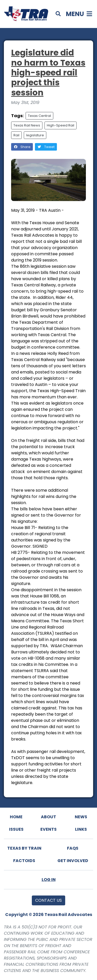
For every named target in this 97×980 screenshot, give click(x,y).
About (48, 817)
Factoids (24, 861)
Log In (49, 880)
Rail (16, 135)
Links (81, 829)
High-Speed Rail (61, 125)
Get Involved (73, 861)
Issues (16, 829)
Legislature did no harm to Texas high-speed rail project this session (48, 72)
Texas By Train (24, 848)
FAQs (73, 848)
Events (48, 829)
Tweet (46, 147)
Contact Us (48, 900)
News (81, 817)
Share (22, 147)
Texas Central (39, 116)
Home (16, 817)
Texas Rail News (27, 125)
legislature (35, 135)
